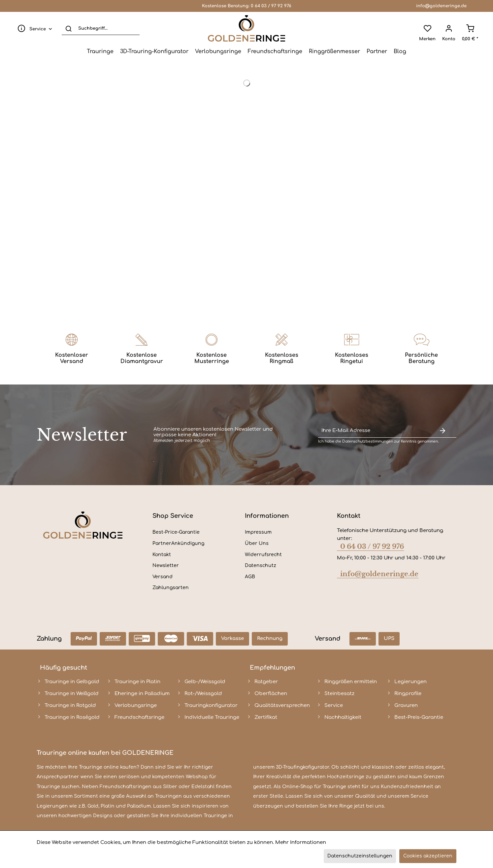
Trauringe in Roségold (72, 717)
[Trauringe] (100, 51)
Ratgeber (266, 682)
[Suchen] (68, 28)
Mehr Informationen (301, 842)
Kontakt (162, 555)
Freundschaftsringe (139, 717)
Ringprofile (408, 694)
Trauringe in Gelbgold (72, 682)
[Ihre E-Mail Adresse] (373, 431)
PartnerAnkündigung (178, 543)
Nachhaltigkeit (343, 717)
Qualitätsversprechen (282, 705)
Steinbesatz (339, 694)
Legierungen (411, 682)
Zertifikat (266, 717)
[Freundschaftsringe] (275, 51)
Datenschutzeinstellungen (360, 856)
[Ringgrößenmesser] (334, 51)
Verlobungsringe (136, 705)
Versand (163, 577)
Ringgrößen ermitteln (351, 682)
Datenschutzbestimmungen (368, 441)
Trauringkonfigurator (211, 705)
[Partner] (377, 51)
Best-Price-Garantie (176, 532)
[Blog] (400, 51)
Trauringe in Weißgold (72, 694)
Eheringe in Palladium (142, 694)
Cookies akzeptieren (428, 856)
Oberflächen (271, 694)
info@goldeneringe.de (441, 6)
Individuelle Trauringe (212, 717)
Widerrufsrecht (263, 555)
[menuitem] (33, 28)
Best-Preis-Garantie (419, 717)
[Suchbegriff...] (101, 28)
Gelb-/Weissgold (205, 682)
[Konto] (449, 28)
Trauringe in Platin (137, 682)
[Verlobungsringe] (218, 51)
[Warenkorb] (470, 28)
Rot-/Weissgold (203, 694)
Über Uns (257, 543)
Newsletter (166, 566)
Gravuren (406, 705)
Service (334, 705)
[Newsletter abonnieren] (443, 431)
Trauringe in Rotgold (70, 705)
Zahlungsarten (171, 588)
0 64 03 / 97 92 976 (271, 6)
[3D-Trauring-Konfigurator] (154, 51)
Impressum (258, 532)
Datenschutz (261, 566)
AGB (250, 577)
